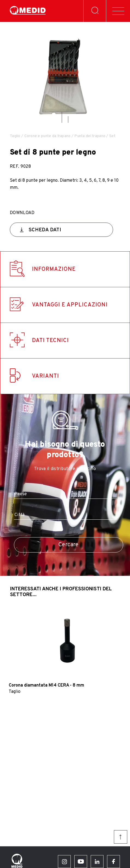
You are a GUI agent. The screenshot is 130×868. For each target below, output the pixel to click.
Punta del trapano (90, 136)
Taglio (15, 136)
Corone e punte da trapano (48, 136)
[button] (62, 117)
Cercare (69, 545)
